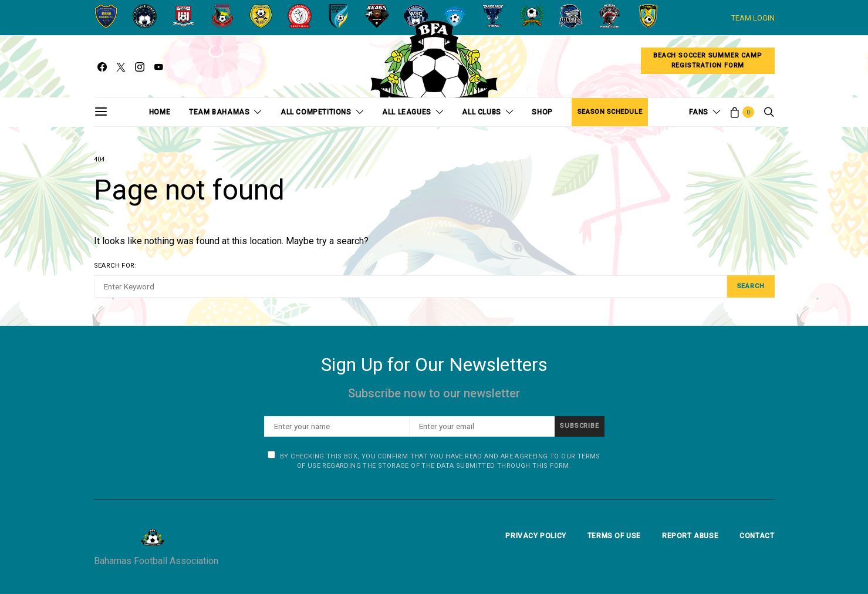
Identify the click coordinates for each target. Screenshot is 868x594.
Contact (757, 536)
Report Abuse (690, 536)
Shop (542, 112)
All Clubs (481, 112)
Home (160, 112)
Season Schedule (610, 112)
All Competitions (316, 112)
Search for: (115, 266)
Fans (698, 112)
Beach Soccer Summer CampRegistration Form (707, 60)
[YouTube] (158, 67)
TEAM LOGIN (753, 18)
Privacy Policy (536, 536)
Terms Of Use (614, 536)
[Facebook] (102, 67)
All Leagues (407, 112)
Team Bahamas (219, 112)
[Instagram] (140, 67)
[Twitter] (121, 67)
